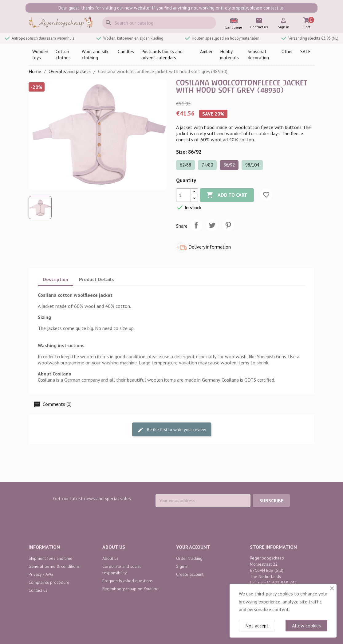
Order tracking (189, 558)
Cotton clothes (63, 55)
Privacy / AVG (41, 574)
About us (110, 558)
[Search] (159, 23)
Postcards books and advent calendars (162, 55)
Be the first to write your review (172, 430)
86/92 (229, 165)
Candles (126, 51)
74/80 (207, 165)
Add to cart (227, 195)
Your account (193, 547)
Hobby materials (229, 55)
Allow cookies (306, 626)
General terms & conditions (54, 566)
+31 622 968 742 (280, 583)
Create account (190, 574)
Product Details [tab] (97, 279)
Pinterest (228, 225)
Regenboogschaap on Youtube (130, 589)
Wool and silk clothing (95, 55)
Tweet (212, 225)
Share (196, 225)
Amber (206, 51)
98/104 (252, 165)
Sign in (182, 566)
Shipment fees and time (51, 558)
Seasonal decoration (258, 55)
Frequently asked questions (128, 581)
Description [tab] (55, 279)
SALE (306, 51)
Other (287, 51)
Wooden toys (40, 55)
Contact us (38, 590)
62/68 (185, 165)
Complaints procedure (49, 582)
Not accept (257, 626)
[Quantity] (183, 195)
